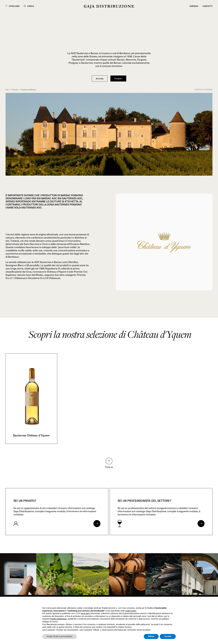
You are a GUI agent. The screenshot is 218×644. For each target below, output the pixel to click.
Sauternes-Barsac (28, 89)
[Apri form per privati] (97, 524)
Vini (7, 89)
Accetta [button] (168, 636)
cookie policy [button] (131, 611)
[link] (18, 574)
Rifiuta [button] (151, 636)
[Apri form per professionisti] (201, 524)
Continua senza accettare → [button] (163, 602)
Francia (15, 89)
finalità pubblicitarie (58, 619)
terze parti (85, 613)
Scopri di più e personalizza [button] (60, 636)
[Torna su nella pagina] (109, 461)
